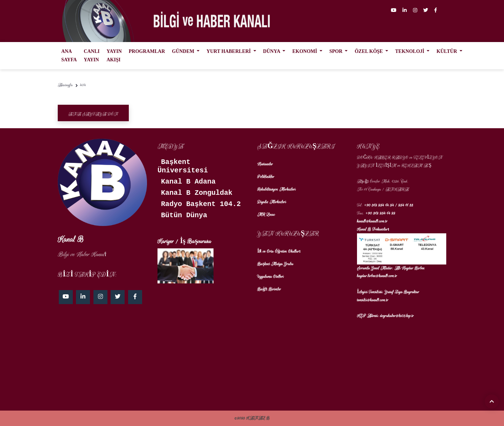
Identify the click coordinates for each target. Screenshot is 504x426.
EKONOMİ (305, 51)
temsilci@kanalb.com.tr (373, 300)
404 (83, 85)
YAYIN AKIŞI (114, 56)
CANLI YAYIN (92, 56)
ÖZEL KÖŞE (369, 51)
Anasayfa (65, 85)
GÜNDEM (184, 51)
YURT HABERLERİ (229, 51)
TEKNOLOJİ (410, 51)
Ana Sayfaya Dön (93, 114)
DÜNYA (272, 51)
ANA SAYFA (69, 56)
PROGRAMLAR (147, 51)
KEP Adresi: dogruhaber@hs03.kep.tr (385, 316)
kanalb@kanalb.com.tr (372, 221)
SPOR (337, 51)
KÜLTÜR (447, 51)
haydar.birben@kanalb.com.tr (377, 276)
